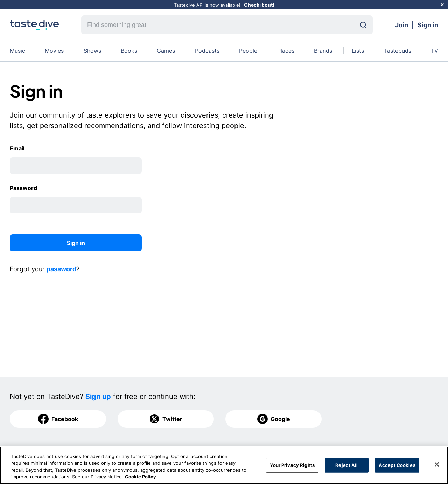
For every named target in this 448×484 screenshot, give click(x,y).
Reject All (346, 465)
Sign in (428, 25)
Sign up (98, 397)
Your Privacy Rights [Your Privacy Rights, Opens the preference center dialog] (292, 465)
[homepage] (34, 25)
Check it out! (259, 5)
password (61, 269)
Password (23, 188)
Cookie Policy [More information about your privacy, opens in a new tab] (141, 477)
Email (17, 148)
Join (402, 25)
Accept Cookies (397, 465)
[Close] (437, 464)
